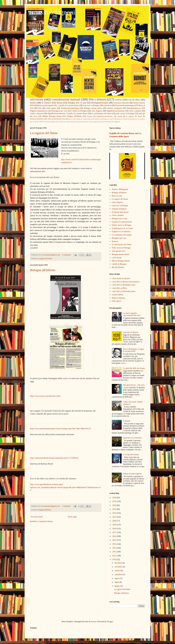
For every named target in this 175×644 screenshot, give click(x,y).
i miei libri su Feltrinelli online (124, 291)
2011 (115, 556)
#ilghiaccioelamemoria (39, 111)
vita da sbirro (134, 100)
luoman (94, 622)
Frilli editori (116, 301)
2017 (115, 532)
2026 (115, 498)
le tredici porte (74, 122)
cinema (120, 116)
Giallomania (117, 119)
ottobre (118, 571)
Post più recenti (37, 517)
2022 (115, 513)
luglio (117, 582)
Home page (72, 517)
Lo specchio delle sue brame (41, 122)
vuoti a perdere (135, 111)
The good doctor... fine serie (134, 385)
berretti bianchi (139, 103)
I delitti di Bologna (79, 111)
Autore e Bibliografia (120, 189)
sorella (95, 122)
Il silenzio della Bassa (52, 103)
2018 (115, 529)
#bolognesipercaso (134, 108)
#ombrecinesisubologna (70, 108)
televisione (37, 99)
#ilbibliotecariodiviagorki (44, 105)
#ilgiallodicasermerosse (116, 111)
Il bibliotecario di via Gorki (122, 228)
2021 (115, 517)
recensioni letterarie (121, 103)
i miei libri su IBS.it (119, 288)
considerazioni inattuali (66, 99)
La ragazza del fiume (44, 133)
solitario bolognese (115, 108)
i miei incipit (52, 119)
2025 (115, 501)
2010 (115, 559)
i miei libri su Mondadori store (124, 285)
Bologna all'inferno (43, 270)
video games (51, 108)
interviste (62, 119)
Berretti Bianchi (118, 267)
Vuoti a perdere (118, 215)
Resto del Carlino (58, 122)
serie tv (88, 122)
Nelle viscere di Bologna (121, 248)
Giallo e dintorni (37, 113)
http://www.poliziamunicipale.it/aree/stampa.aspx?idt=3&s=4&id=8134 (60, 428)
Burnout (115, 241)
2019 (115, 525)
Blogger (110, 622)
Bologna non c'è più (119, 219)
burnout (90, 116)
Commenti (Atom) (46, 521)
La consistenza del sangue (122, 235)
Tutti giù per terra (119, 251)
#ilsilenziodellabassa (37, 119)
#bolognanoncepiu (100, 103)
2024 (115, 505)
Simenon (97, 119)
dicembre (118, 563)
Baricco (71, 119)
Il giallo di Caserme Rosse (84, 119)
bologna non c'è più (77, 103)
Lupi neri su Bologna (91, 105)
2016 (115, 536)
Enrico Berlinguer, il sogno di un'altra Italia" (133, 350)
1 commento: (67, 255)
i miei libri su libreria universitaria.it (126, 282)
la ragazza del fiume (134, 116)
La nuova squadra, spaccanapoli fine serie (132, 314)
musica (33, 103)
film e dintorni (98, 99)
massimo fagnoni (53, 12)
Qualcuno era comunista (132, 438)
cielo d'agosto (97, 111)
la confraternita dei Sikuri (122, 245)
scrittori (118, 100)
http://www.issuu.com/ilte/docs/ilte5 (45, 396)
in (66, 122)
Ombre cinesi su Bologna (122, 225)
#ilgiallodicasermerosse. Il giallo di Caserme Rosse (67, 113)
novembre (119, 567)
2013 (115, 548)
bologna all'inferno (74, 116)
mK (82, 122)
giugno (117, 586)
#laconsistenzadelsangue (125, 105)
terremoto (108, 122)
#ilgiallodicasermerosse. (105, 116)
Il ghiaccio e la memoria (137, 119)
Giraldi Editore (118, 295)
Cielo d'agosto (117, 202)
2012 (115, 552)
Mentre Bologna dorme (52, 116)
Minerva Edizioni (119, 298)
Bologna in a (106, 119)
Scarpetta (127, 421)
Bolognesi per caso (60, 111)
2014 (115, 544)
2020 (115, 521)
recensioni (107, 105)
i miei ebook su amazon (121, 278)
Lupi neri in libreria (131, 332)
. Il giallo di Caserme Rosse (68, 105)
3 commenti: (67, 506)
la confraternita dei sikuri (102, 113)
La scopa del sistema (131, 455)
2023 (115, 509)
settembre (119, 575)
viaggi (116, 122)
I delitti (125, 119)
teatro (101, 122)
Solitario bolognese (119, 209)
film (40, 108)
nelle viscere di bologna (125, 113)
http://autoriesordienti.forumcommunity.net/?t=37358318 (54, 458)
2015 (115, 540)
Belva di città (117, 196)
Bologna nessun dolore (93, 108)
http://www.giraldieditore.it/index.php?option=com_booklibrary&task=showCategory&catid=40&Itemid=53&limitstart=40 (65, 487)
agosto (117, 578)
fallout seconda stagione (132, 474)
